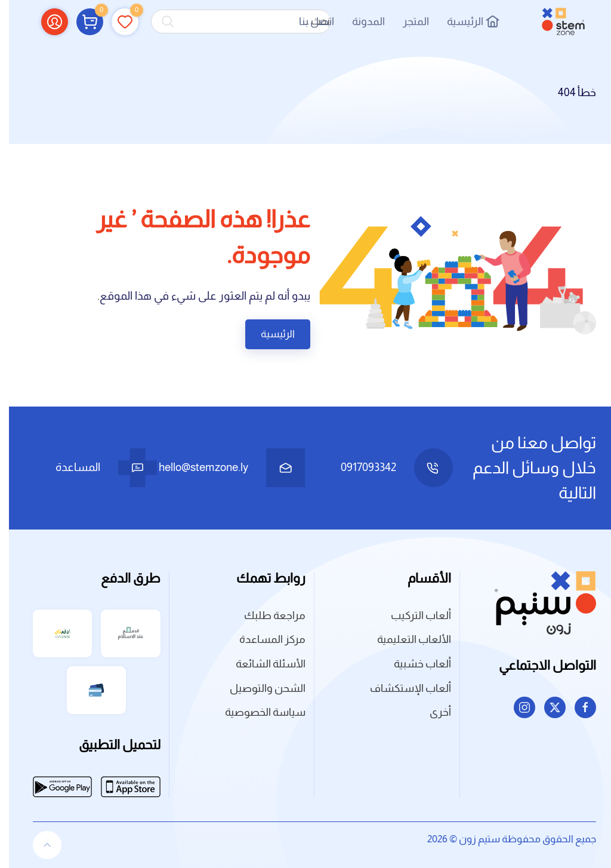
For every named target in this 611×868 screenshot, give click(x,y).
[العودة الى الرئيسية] (554, 21)
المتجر (407, 21)
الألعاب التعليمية (405, 639)
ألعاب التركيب (412, 615)
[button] (81, 21)
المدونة (359, 21)
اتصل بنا (308, 21)
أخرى (431, 712)
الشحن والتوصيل (259, 688)
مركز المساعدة (263, 639)
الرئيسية (464, 21)
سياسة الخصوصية (256, 712)
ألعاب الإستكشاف (402, 688)
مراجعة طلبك (266, 615)
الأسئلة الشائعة (262, 664)
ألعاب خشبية (413, 664)
